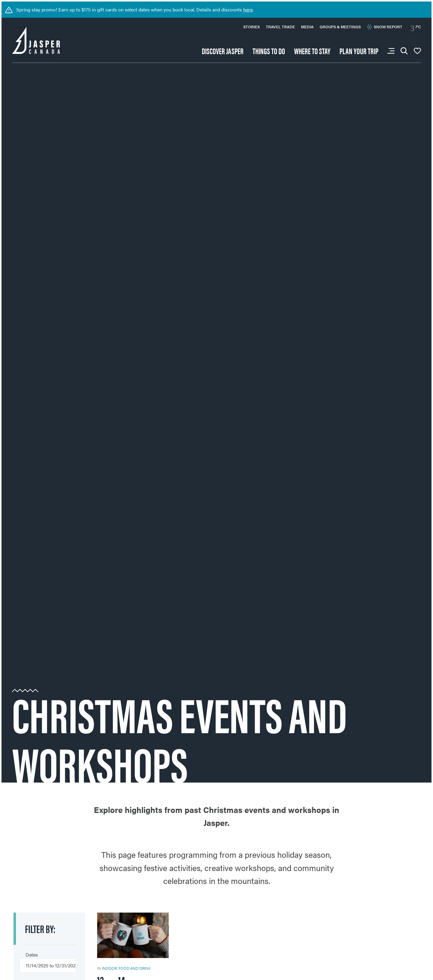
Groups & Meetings (340, 27)
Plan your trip (359, 51)
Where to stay (312, 51)
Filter (40, 929)
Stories (252, 27)
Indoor (109, 968)
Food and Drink (135, 968)
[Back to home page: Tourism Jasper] (36, 40)
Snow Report (385, 27)
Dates (32, 955)
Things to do (269, 51)
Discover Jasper (223, 51)
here (248, 9)
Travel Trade (280, 27)
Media (307, 27)
